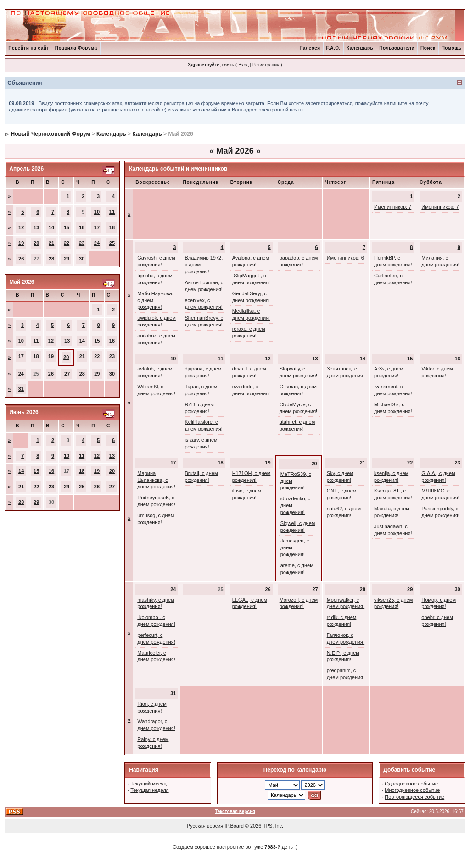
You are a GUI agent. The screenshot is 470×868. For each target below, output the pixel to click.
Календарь (360, 48)
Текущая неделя (149, 790)
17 (97, 227)
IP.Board (234, 826)
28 (51, 259)
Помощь (452, 48)
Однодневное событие (411, 784)
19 (21, 243)
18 (112, 227)
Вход (243, 65)
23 (82, 243)
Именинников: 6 (345, 258)
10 (97, 212)
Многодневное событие (412, 790)
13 (36, 227)
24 (97, 243)
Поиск (428, 48)
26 (21, 259)
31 (21, 389)
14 (51, 227)
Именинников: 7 (393, 207)
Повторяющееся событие (414, 797)
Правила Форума (76, 48)
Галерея (310, 48)
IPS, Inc (273, 826)
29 (67, 259)
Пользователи (397, 48)
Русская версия (205, 826)
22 (67, 243)
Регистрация (266, 65)
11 (112, 212)
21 (51, 243)
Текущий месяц (148, 784)
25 (112, 243)
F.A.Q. (333, 48)
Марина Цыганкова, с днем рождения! (156, 480)
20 (36, 243)
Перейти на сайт (29, 48)
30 (82, 259)
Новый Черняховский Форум (51, 134)
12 (21, 227)
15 (67, 227)
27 (67, 374)
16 (82, 227)
